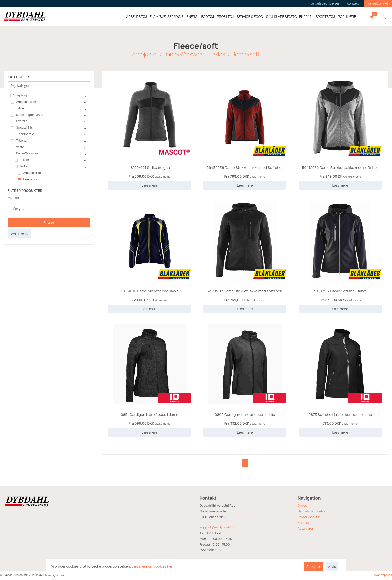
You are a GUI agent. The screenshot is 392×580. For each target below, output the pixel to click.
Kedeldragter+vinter (27, 115)
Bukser (22, 160)
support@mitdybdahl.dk (217, 527)
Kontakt (303, 523)
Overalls (19, 121)
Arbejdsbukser (24, 102)
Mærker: (14, 198)
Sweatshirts (22, 128)
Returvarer (306, 528)
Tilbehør (19, 141)
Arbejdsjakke (30, 173)
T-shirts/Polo (23, 134)
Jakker (218, 54)
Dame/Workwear (184, 54)
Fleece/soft (246, 54)
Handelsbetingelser (312, 511)
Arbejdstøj (145, 54)
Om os (302, 505)
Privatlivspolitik (309, 517)
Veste (18, 147)
